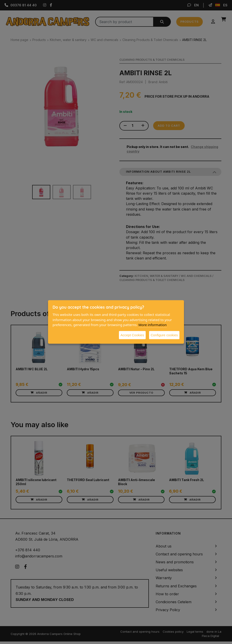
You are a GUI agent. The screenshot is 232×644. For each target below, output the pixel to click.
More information (153, 325)
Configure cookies (164, 335)
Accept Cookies (132, 335)
